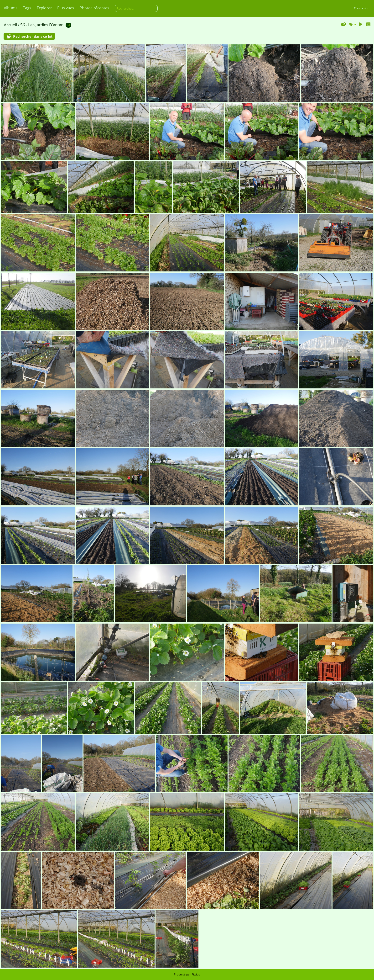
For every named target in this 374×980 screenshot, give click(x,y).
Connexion (362, 8)
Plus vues (66, 8)
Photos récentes (94, 8)
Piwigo (196, 974)
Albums (11, 8)
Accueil (10, 25)
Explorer (44, 8)
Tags (27, 8)
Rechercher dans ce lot (33, 36)
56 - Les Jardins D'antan (42, 25)
